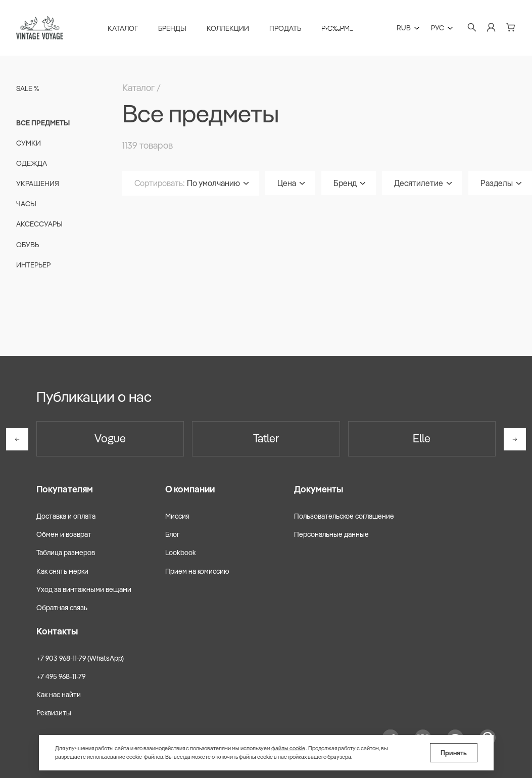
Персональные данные (331, 534)
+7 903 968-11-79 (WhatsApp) (80, 658)
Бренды (172, 28)
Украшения (38, 184)
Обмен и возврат (64, 534)
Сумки (29, 143)
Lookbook (181, 553)
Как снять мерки (62, 571)
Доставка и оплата (66, 516)
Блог (173, 534)
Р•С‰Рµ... (337, 28)
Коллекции (228, 28)
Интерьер (33, 265)
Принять (454, 753)
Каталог (123, 28)
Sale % (28, 88)
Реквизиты (54, 713)
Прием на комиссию (197, 571)
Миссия (177, 516)
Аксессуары (39, 224)
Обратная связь (62, 608)
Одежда (32, 163)
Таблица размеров (66, 553)
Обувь (28, 245)
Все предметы (43, 123)
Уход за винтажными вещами (84, 589)
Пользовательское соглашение (344, 516)
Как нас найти (59, 695)
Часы (26, 204)
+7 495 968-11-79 (61, 676)
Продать (285, 28)
